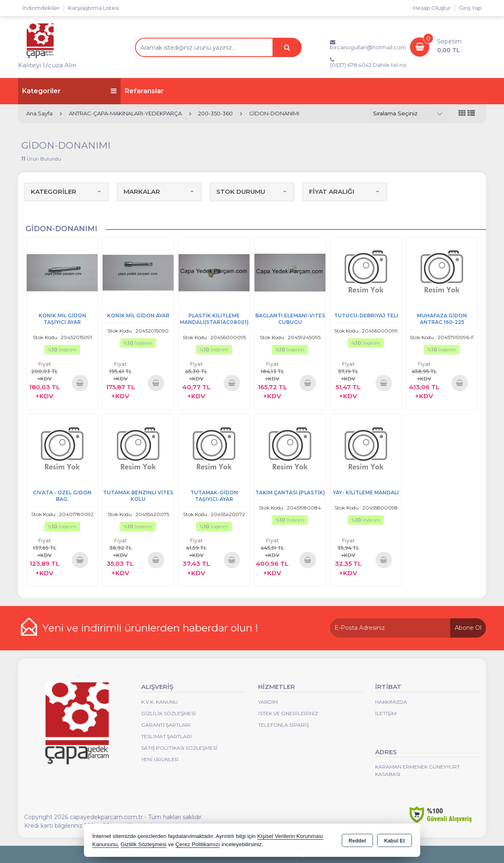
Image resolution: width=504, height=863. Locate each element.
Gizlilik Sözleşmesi (168, 713)
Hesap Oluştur (432, 8)
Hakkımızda (391, 702)
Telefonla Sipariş (284, 725)
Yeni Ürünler (160, 759)
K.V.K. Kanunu (159, 702)
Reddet (357, 841)
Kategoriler (69, 91)
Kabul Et (395, 841)
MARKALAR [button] (159, 192)
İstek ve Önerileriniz (288, 713)
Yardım (268, 702)
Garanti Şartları (166, 725)
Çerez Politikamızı (198, 844)
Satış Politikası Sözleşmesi (179, 748)
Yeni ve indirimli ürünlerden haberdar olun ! (150, 628)
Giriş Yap (471, 8)
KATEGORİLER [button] (66, 192)
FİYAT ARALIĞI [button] (345, 192)
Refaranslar (144, 91)
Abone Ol (468, 628)
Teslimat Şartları (166, 736)
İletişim (386, 713)
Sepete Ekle (80, 383)
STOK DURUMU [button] (252, 192)
